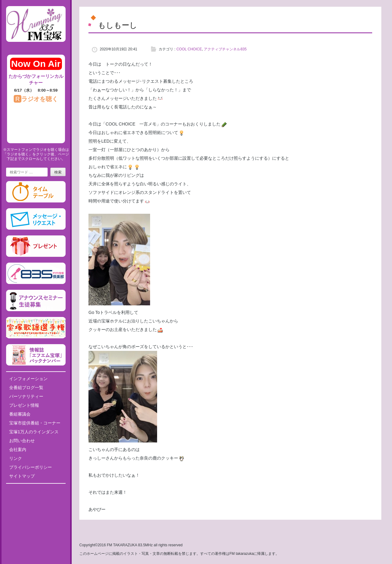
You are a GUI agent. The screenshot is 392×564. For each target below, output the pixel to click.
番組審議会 (20, 414)
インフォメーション (28, 379)
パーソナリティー (26, 396)
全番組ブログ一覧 (26, 388)
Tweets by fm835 (36, 490)
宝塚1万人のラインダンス (34, 432)
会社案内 (18, 449)
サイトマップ (22, 476)
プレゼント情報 (24, 405)
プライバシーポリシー (31, 467)
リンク (16, 458)
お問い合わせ (22, 441)
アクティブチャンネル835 (225, 49)
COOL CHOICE (189, 49)
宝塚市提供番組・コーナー (35, 423)
